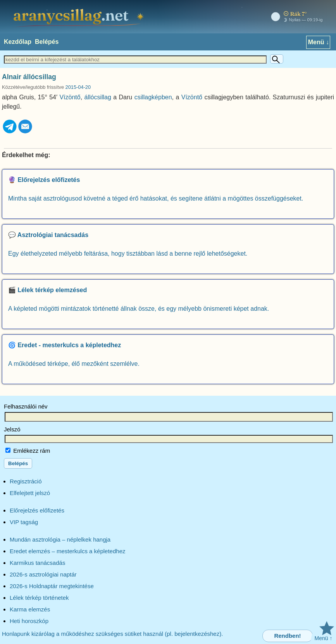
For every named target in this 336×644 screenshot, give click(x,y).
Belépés (47, 42)
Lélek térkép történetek (39, 598)
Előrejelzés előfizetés (37, 510)
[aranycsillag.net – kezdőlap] (80, 17)
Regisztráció (26, 481)
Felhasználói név (26, 406)
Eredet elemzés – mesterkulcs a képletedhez (67, 551)
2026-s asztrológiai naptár (43, 574)
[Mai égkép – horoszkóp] (295, 17)
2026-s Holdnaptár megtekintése (52, 586)
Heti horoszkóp (29, 621)
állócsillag (98, 97)
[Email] (25, 132)
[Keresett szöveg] (135, 60)
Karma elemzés (30, 609)
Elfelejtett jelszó (30, 493)
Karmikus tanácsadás (37, 563)
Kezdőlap (18, 42)
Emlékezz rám (28, 451)
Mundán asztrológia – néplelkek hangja (60, 539)
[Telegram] (10, 132)
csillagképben (153, 97)
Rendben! (287, 636)
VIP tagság (24, 522)
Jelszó (12, 429)
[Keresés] (277, 59)
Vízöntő (70, 97)
